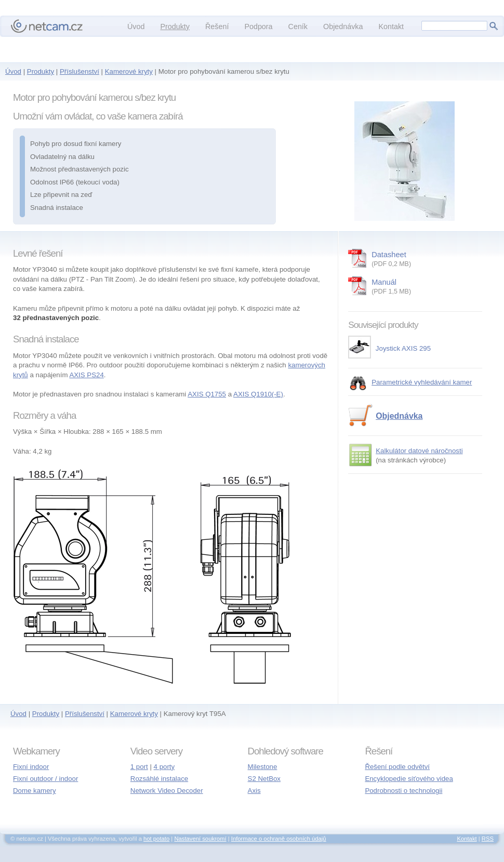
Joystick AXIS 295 (389, 348)
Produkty (41, 71)
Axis (254, 791)
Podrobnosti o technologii (403, 791)
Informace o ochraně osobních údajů (279, 839)
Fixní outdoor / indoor (45, 779)
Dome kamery (35, 791)
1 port (139, 767)
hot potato (156, 839)
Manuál (427, 287)
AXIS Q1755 (207, 394)
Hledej (494, 26)
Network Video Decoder (167, 791)
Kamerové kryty (129, 71)
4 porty (164, 767)
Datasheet (427, 260)
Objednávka (399, 416)
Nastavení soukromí (200, 839)
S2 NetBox (264, 779)
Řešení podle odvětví (397, 767)
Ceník (298, 26)
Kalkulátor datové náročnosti (419, 451)
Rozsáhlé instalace (159, 779)
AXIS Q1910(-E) (258, 394)
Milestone (263, 767)
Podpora (258, 26)
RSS (488, 839)
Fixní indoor (31, 767)
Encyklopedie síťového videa (409, 779)
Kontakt (391, 26)
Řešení (217, 26)
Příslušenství (79, 71)
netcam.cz (47, 26)
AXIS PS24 (86, 375)
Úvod (13, 71)
